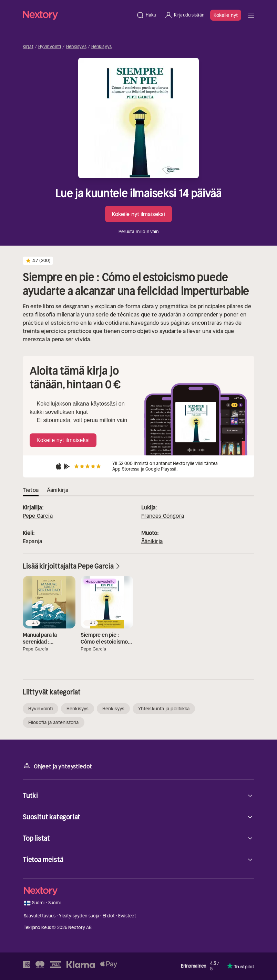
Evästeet (127, 916)
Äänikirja (152, 541)
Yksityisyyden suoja (79, 916)
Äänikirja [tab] (58, 490)
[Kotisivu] (77, 15)
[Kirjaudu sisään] (184, 15)
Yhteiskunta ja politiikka (164, 709)
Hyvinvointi (50, 47)
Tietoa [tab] (31, 490)
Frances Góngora (163, 516)
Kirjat (28, 47)
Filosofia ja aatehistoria (54, 722)
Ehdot (109, 916)
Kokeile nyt (226, 15)
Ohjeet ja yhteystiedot (57, 766)
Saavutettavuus (40, 916)
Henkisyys (76, 47)
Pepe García (38, 516)
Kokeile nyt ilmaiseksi (138, 214)
